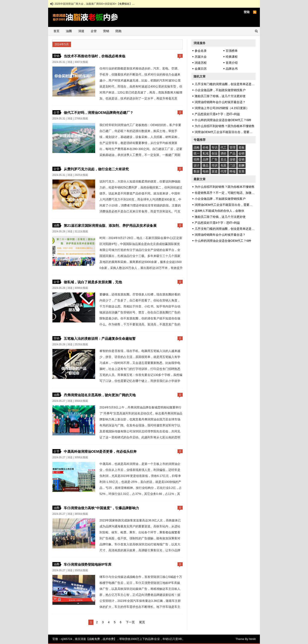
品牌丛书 (232, 69)
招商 (197, 159)
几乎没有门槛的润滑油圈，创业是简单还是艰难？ (228, 84)
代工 (224, 147)
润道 (81, 31)
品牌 (206, 159)
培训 (215, 165)
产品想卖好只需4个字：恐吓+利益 (217, 114)
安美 (241, 171)
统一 (197, 153)
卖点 (224, 159)
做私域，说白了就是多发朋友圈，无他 (93, 282)
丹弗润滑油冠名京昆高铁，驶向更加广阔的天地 (100, 395)
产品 (232, 153)
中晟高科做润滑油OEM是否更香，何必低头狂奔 (100, 451)
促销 (241, 159)
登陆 (247, 12)
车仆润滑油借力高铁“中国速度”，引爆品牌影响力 (101, 508)
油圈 (69, 31)
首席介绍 (232, 63)
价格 (206, 147)
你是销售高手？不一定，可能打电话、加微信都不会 (229, 193)
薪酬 (241, 165)
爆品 (206, 165)
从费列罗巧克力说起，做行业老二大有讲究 (96, 169)
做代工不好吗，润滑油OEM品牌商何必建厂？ (98, 113)
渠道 (215, 171)
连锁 (232, 159)
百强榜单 (232, 51)
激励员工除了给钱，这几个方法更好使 (220, 96)
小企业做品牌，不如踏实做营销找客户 (220, 90)
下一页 (130, 622)
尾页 (142, 622)
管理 (232, 147)
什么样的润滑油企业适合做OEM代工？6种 (223, 120)
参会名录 (201, 51)
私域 (206, 153)
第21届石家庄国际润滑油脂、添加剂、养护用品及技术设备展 (110, 226)
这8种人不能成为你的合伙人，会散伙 (219, 211)
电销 (206, 171)
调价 (224, 153)
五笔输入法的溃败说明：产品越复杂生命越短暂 (100, 338)
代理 (224, 171)
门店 (232, 165)
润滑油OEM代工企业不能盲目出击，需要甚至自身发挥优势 (234, 132)
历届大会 (201, 57)
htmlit (252, 639)
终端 (232, 171)
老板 (241, 147)
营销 (106, 31)
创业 (215, 153)
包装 (224, 165)
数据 (197, 171)
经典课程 (232, 57)
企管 (94, 31)
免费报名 (124, 4)
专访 (215, 147)
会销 (241, 153)
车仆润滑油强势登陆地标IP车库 (88, 564)
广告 (215, 159)
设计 (197, 165)
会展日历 (201, 69)
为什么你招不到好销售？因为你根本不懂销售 (225, 126)
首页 (56, 31)
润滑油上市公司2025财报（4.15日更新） (222, 108)
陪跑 (118, 31)
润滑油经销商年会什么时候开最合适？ (220, 102)
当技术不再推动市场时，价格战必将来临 (95, 56)
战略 (197, 147)
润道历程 (201, 63)
